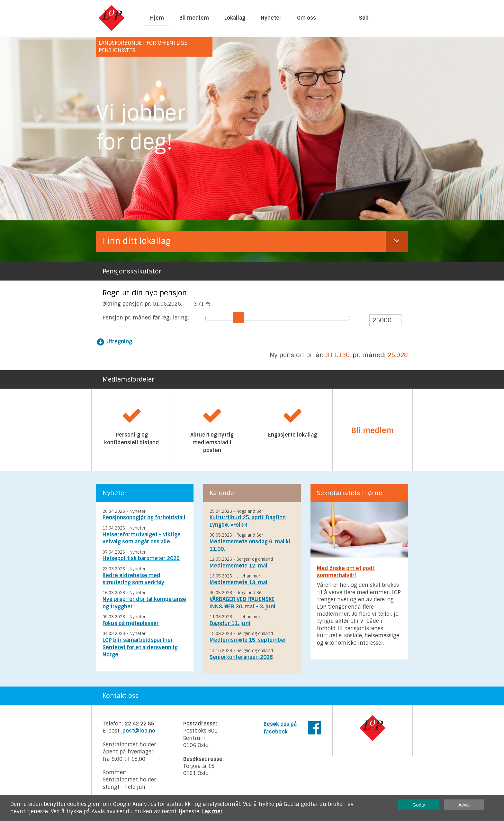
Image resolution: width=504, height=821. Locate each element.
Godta (419, 805)
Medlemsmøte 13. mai (239, 582)
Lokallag (235, 18)
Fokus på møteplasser (131, 623)
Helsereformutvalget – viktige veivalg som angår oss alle (142, 538)
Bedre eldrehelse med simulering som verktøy (133, 579)
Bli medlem (194, 18)
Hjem (157, 18)
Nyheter (271, 18)
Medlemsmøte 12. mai (239, 566)
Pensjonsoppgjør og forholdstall (144, 517)
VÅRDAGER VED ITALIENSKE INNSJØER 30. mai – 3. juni (243, 603)
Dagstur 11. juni (230, 623)
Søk (364, 18)
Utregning (119, 341)
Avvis (464, 805)
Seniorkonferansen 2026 (241, 657)
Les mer (212, 812)
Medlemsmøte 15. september (248, 640)
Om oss (306, 18)
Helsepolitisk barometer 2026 (141, 558)
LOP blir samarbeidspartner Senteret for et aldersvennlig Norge (140, 647)
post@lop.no (139, 731)
